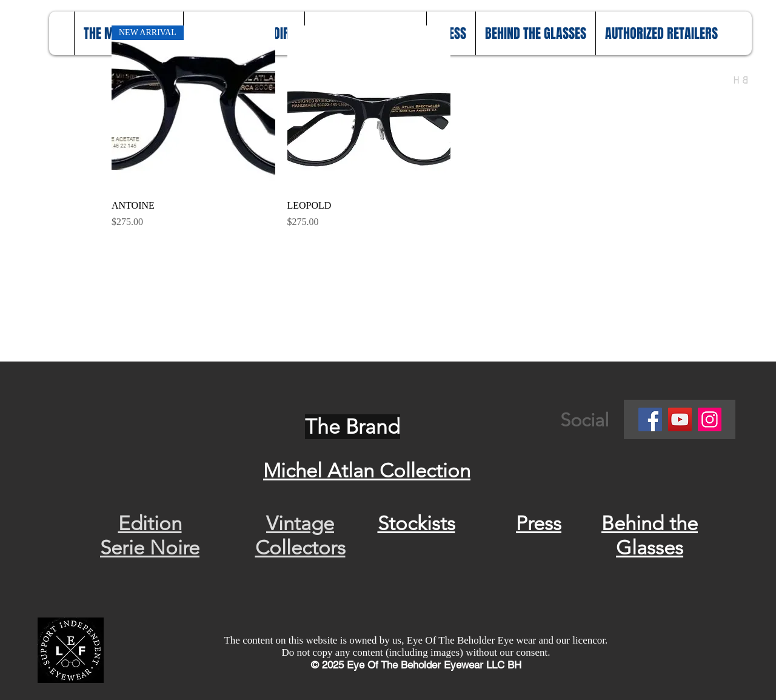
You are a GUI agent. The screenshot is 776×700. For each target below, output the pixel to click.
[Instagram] (710, 419)
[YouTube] (680, 419)
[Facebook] (650, 419)
